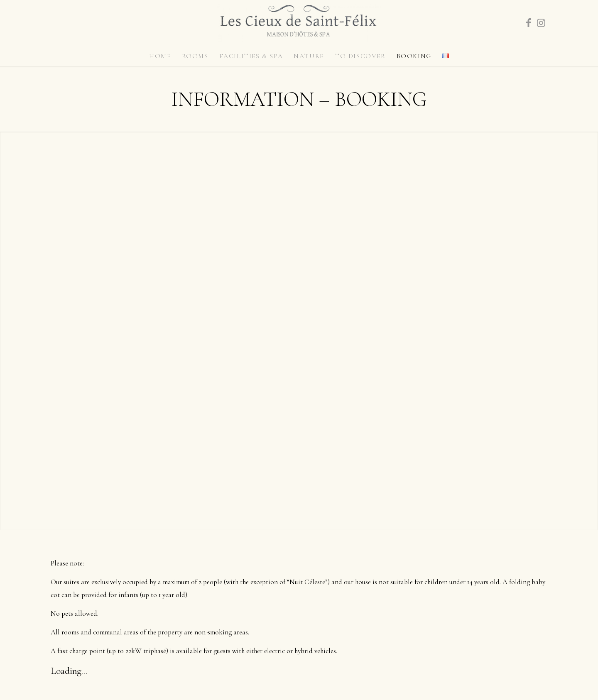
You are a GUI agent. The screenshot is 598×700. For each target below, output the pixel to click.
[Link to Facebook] (529, 23)
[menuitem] (160, 56)
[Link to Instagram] (541, 23)
